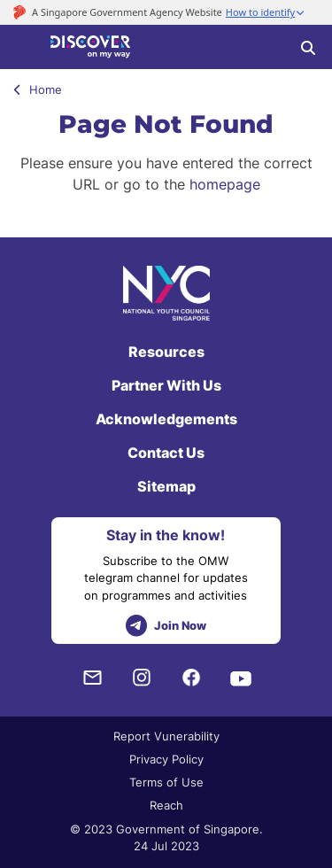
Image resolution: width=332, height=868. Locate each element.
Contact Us (166, 453)
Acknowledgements (166, 419)
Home (38, 89)
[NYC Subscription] (92, 678)
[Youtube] (241, 678)
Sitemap (166, 486)
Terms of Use (166, 782)
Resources (166, 352)
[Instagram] (142, 678)
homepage (225, 184)
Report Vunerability (166, 736)
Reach (166, 805)
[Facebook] (191, 678)
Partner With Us (166, 385)
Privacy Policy (166, 759)
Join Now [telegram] (166, 626)
